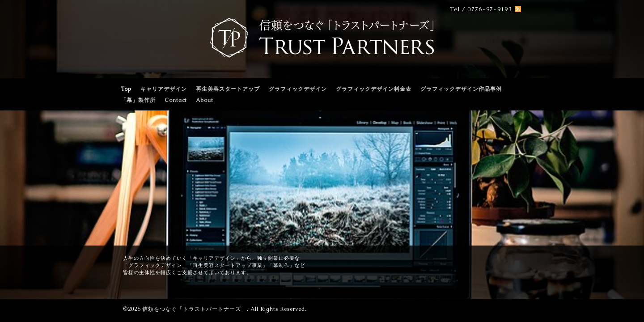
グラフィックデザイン (298, 89)
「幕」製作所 (138, 100)
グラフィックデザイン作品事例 (461, 89)
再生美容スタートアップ (228, 89)
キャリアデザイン (164, 89)
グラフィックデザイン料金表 (374, 89)
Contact (176, 100)
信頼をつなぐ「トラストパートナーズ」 (195, 309)
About (205, 100)
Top (126, 89)
